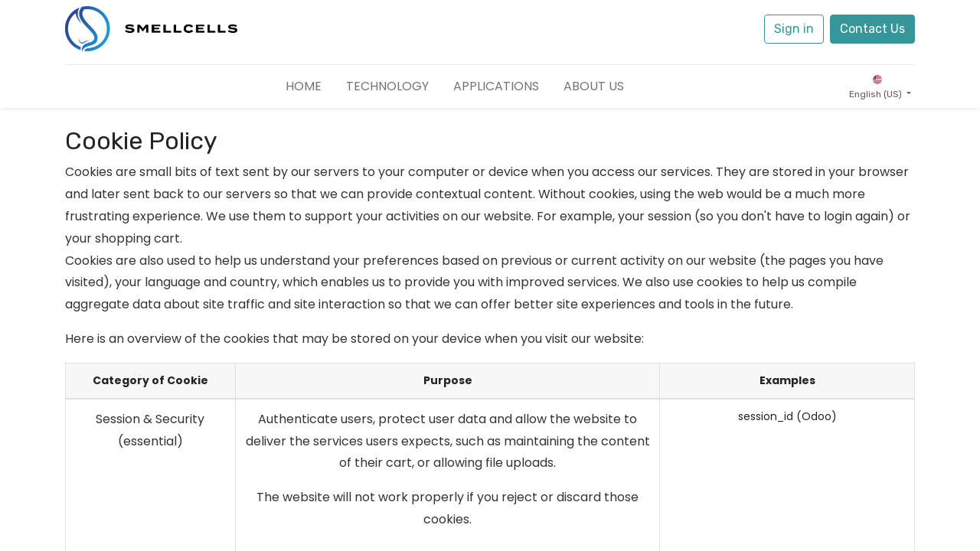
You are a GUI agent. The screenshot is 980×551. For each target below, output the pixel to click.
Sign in (794, 29)
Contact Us (872, 29)
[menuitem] (304, 86)
